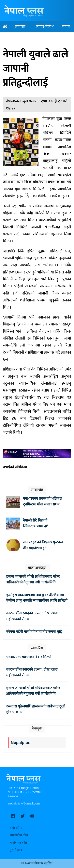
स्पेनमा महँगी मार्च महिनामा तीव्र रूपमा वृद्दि (34, 632)
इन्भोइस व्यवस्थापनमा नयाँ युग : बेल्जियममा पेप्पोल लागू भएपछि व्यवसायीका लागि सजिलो (37, 598)
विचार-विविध (45, 27)
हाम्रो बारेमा (16, 828)
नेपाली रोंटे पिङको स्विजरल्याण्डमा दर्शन (37, 523)
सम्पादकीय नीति (19, 835)
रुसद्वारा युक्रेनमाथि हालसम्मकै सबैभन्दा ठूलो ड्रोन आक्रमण (36, 709)
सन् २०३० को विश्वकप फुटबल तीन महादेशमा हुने (43, 545)
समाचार (20, 27)
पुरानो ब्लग (16, 850)
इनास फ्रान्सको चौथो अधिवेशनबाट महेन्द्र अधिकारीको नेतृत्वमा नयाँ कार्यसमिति (33, 579)
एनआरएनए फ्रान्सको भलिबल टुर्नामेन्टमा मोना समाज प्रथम (43, 501)
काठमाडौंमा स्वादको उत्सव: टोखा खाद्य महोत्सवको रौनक (32, 616)
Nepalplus (20, 743)
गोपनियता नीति (18, 843)
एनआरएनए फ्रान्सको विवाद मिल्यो (29, 657)
